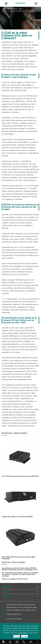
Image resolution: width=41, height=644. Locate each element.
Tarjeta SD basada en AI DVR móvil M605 (17, 517)
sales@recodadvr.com (12, 614)
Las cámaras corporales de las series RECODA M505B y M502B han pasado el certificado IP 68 (19, 569)
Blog (20, 9)
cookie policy (22, 633)
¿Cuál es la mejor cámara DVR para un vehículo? (18, 11)
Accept (24, 636)
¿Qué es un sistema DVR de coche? (15, 579)
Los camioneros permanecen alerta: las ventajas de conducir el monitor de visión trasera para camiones (20, 574)
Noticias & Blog (12, 9)
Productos (6, 587)
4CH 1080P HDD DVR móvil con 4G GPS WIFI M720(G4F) (19, 558)
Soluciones (7, 596)
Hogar (4, 9)
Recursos (6, 592)
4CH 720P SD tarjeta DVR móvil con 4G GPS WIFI (20, 476)
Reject (16, 636)
